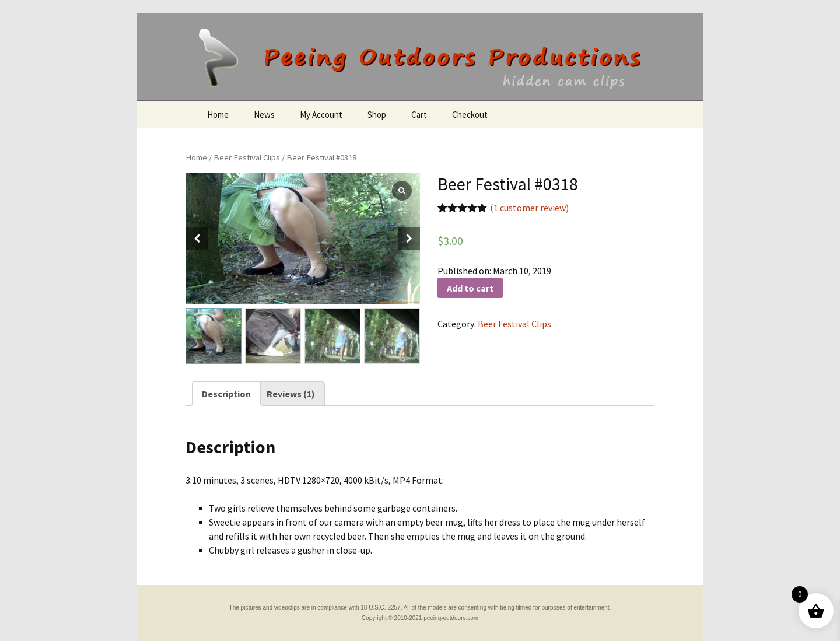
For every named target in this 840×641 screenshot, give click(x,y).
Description (226, 394)
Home (218, 115)
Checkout (470, 115)
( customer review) (529, 208)
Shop (377, 115)
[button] (409, 239)
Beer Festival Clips (247, 157)
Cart (419, 115)
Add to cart (470, 288)
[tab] (226, 394)
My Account (321, 115)
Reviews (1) (291, 394)
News (264, 115)
